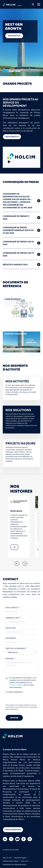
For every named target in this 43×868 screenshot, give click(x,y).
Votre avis (25, 861)
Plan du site (7, 858)
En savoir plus (14, 36)
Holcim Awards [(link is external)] (16, 511)
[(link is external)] (14, 547)
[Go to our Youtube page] (18, 839)
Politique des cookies (11, 861)
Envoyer (14, 718)
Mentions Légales (16, 685)
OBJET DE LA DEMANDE (15, 648)
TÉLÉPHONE (10, 628)
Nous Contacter (13, 830)
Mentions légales (20, 858)
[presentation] (23, 700)
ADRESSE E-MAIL (12, 618)
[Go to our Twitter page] (12, 839)
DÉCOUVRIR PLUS (12, 137)
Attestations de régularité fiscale (15, 865)
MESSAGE (9, 659)
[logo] (9, 5)
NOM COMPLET (12, 608)
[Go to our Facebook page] (24, 839)
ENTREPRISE (11, 638)
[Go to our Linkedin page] (6, 839)
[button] (17, 564)
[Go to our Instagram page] (30, 839)
